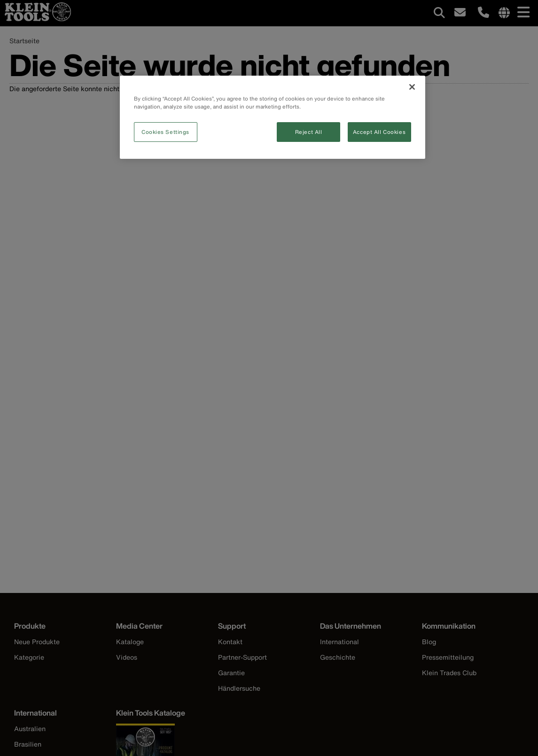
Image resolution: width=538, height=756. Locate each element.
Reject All (309, 132)
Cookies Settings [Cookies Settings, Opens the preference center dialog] (165, 132)
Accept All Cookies (379, 132)
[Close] (412, 87)
